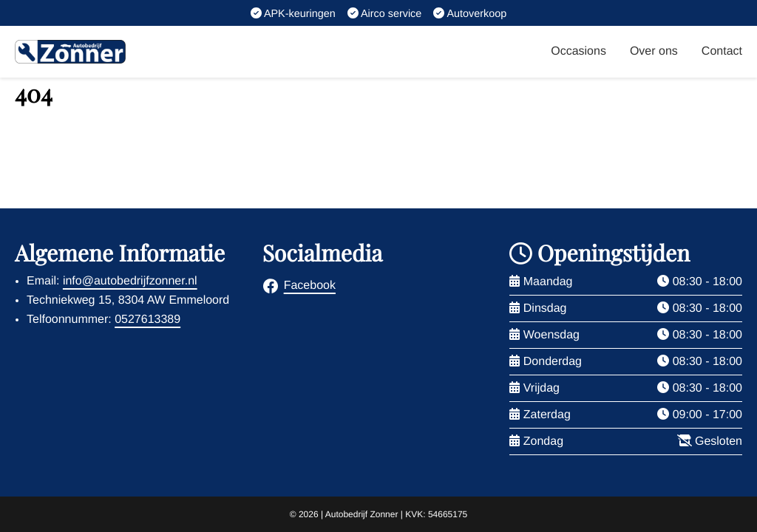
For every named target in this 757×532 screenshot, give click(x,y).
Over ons (654, 51)
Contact (722, 51)
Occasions (578, 51)
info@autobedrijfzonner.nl (130, 281)
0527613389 (147, 320)
